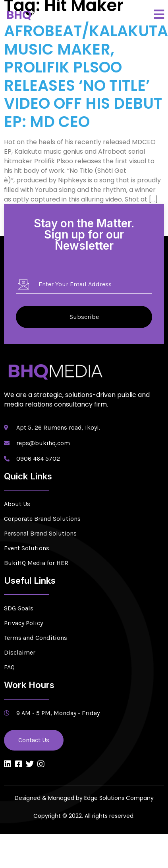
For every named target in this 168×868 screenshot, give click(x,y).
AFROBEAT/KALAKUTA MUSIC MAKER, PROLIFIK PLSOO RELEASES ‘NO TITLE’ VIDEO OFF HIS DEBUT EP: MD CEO (86, 76)
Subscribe (84, 317)
